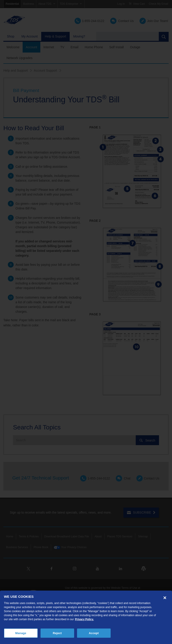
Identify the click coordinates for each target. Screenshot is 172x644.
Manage (21, 633)
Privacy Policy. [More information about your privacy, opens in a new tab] (84, 619)
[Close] (165, 598)
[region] (86, 617)
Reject (57, 633)
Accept (94, 633)
